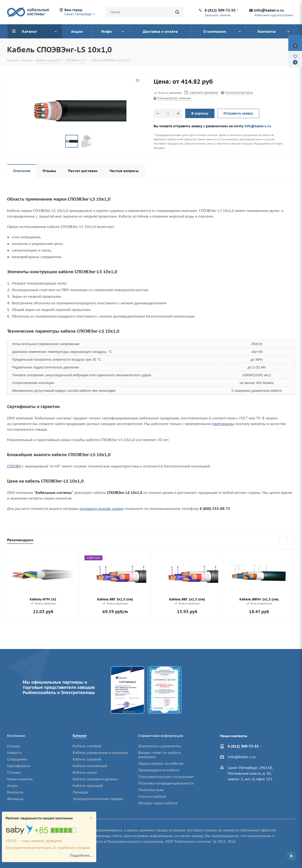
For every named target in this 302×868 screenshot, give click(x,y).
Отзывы (14, 772)
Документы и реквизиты (160, 746)
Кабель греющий (88, 786)
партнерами (223, 424)
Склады (14, 746)
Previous (283, 541)
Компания (16, 736)
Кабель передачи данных (95, 779)
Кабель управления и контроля (100, 753)
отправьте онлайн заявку (102, 509)
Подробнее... (81, 855)
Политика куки (151, 790)
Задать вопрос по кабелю (161, 763)
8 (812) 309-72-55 (220, 10)
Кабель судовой (87, 759)
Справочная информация (161, 736)
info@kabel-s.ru (269, 10)
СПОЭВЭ (14, 466)
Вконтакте (291, 856)
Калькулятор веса (239, 93)
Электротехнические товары (98, 799)
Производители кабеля (159, 770)
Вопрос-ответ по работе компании (159, 755)
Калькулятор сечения (174, 98)
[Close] (91, 818)
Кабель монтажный (90, 766)
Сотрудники (17, 759)
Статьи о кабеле (152, 796)
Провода (80, 792)
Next (291, 541)
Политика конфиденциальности (166, 783)
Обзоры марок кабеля (158, 803)
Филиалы (15, 799)
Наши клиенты (20, 779)
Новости (14, 753)
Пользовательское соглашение (166, 777)
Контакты (15, 792)
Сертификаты (19, 766)
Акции (12, 786)
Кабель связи (85, 772)
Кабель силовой (87, 746)
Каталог (80, 736)
